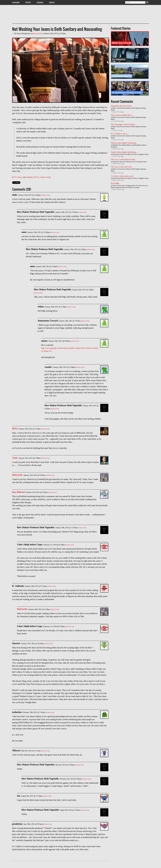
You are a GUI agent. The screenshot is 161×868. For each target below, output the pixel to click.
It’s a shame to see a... (120, 134)
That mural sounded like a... (122, 115)
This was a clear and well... (122, 167)
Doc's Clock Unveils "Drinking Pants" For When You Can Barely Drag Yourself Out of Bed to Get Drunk (129, 187)
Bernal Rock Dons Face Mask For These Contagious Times (130, 154)
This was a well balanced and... (124, 159)
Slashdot (29, 177)
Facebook (40, 2)
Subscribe (16, 2)
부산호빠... (116, 183)
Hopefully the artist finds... (122, 106)
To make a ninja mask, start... (123, 176)
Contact (52, 2)
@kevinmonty (37, 34)
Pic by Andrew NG (42, 177)
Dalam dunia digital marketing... (124, 143)
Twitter (28, 2)
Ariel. (15, 458)
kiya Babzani (19, 492)
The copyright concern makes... (124, 124)
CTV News (17, 177)
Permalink (45, 195)
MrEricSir (17, 475)
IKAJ (15, 429)
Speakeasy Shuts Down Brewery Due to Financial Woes (129, 162)
